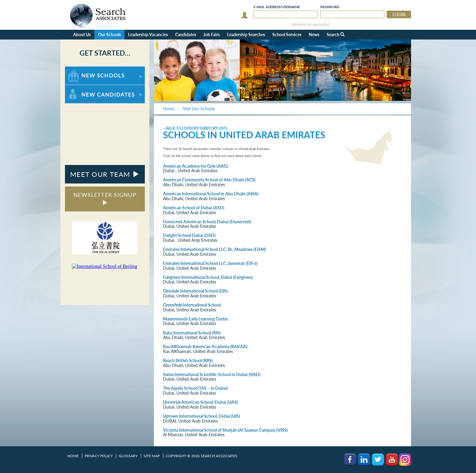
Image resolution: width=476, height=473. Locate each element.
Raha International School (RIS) (192, 333)
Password (330, 7)
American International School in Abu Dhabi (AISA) (211, 194)
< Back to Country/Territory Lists (195, 128)
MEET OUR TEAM (105, 174)
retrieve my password (310, 24)
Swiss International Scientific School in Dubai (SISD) (212, 374)
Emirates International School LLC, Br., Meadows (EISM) (214, 249)
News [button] (314, 34)
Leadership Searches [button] (246, 34)
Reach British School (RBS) (188, 360)
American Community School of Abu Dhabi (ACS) (209, 180)
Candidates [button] (186, 34)
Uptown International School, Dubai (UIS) (202, 416)
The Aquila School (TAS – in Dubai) (195, 388)
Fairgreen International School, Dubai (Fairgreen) (208, 277)
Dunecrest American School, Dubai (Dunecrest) (207, 222)
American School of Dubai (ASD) (194, 208)
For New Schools (81, 69)
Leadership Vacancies (148, 34)
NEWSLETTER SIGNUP (105, 198)
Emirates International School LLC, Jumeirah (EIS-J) (210, 263)
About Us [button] (82, 34)
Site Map (152, 456)
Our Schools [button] (109, 34)
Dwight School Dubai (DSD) (189, 235)
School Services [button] (287, 34)
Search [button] (336, 34)
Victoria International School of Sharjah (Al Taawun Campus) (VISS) (225, 430)
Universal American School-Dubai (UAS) (201, 402)
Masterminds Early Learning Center (195, 319)
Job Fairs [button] (212, 34)
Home (73, 456)
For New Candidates (84, 88)
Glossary (128, 456)
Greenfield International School (192, 305)
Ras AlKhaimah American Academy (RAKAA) (205, 346)
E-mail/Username (277, 7)
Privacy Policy (99, 456)
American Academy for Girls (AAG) (195, 166)
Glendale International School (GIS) (195, 291)
